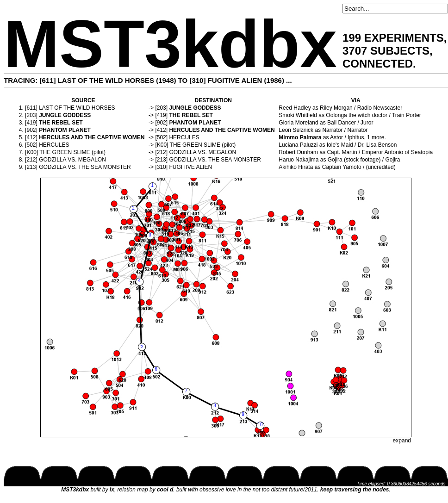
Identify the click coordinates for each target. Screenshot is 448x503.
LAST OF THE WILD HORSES (77, 108)
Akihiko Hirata (296, 167)
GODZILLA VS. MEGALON (202, 152)
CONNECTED (378, 64)
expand (402, 441)
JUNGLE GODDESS (195, 108)
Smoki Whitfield (298, 115)
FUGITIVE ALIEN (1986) (246, 80)
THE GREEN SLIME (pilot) (203, 145)
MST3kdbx (170, 44)
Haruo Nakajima (299, 160)
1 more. (376, 137)
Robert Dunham (298, 152)
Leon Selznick (296, 130)
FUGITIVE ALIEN (190, 167)
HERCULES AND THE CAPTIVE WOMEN (222, 130)
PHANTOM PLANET (195, 123)
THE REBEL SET (191, 115)
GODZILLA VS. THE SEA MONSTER (215, 160)
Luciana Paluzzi (298, 145)
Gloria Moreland (298, 123)
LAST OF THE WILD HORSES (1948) (117, 80)
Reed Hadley (295, 108)
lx (112, 490)
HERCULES (184, 137)
